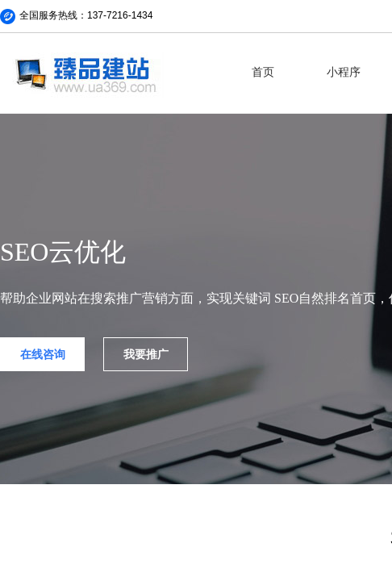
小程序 (344, 72)
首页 (263, 72)
